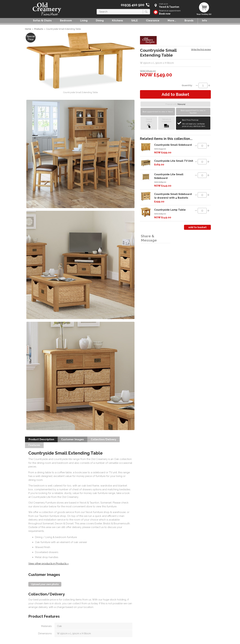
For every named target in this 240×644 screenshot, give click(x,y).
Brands (189, 21)
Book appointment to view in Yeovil (158, 112)
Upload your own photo (45, 584)
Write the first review (201, 49)
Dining (100, 21)
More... (172, 21)
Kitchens (117, 21)
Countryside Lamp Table (170, 210)
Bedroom (66, 21)
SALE (134, 21)
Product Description (41, 439)
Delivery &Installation (166, 123)
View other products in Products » (48, 564)
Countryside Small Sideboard (173, 145)
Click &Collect (149, 123)
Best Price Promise (196, 123)
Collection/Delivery (103, 439)
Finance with (175, 104)
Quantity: (187, 85)
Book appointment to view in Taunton (193, 112)
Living (84, 21)
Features (34, 445)
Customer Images (72, 439)
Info (204, 21)
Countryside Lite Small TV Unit (174, 161)
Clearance (153, 21)
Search (97, 9)
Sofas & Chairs (42, 21)
